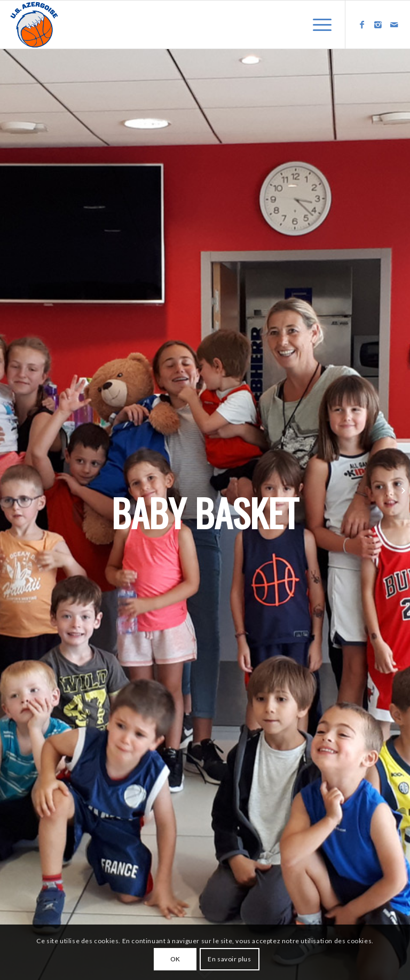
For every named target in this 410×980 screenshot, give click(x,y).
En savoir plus (229, 959)
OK (175, 959)
